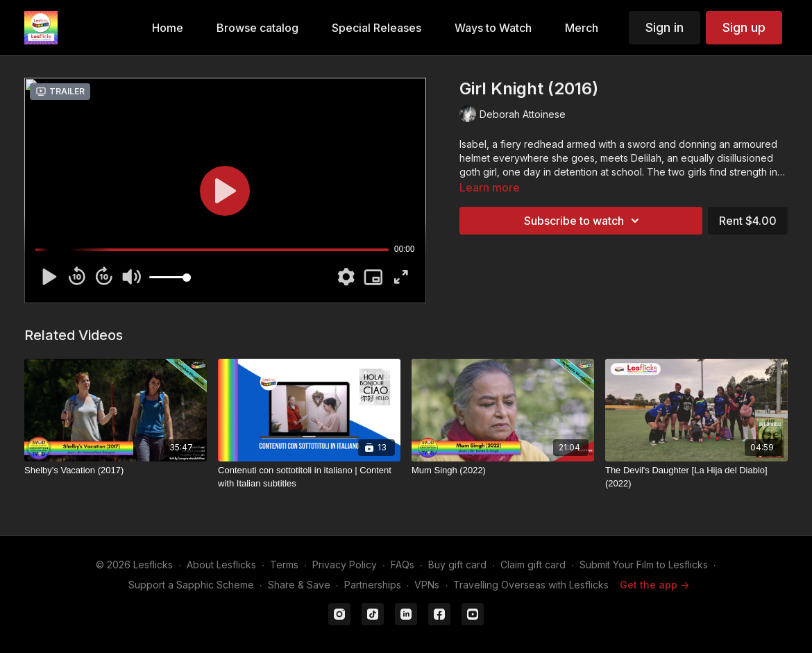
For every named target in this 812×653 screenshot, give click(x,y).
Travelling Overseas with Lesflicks (531, 585)
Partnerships (373, 585)
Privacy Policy (345, 565)
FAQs (403, 565)
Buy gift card (457, 565)
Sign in (665, 27)
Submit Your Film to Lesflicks (644, 565)
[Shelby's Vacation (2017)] (116, 470)
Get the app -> (654, 585)
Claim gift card (533, 565)
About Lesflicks (221, 565)
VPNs (427, 585)
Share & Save (299, 585)
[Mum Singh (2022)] (503, 470)
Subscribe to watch (584, 221)
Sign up (744, 27)
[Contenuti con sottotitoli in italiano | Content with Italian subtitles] (309, 477)
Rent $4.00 (748, 221)
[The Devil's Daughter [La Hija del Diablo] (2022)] (696, 477)
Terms (284, 565)
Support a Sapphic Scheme (191, 585)
